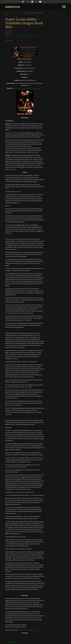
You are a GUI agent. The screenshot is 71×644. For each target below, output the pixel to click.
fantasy (14, 36)
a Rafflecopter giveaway (12, 642)
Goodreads (16, 88)
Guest (19, 13)
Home (7, 13)
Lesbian (40, 36)
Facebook (28, 630)
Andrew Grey (10, 33)
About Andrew (8, 2)
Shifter (10, 36)
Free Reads (18, 2)
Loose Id (35, 36)
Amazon (22, 88)
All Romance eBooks (37, 88)
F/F (43, 36)
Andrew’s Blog (13, 13)
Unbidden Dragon (28, 36)
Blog (14, 2)
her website (21, 630)
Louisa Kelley (20, 36)
